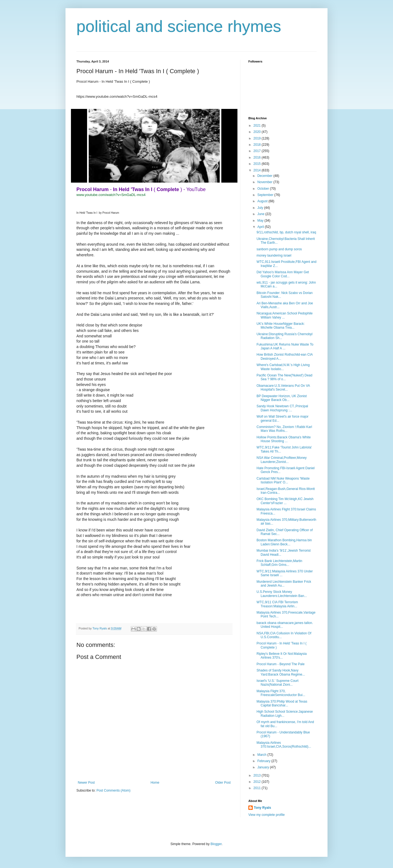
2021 (258, 126)
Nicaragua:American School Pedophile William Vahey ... (285, 315)
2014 (258, 170)
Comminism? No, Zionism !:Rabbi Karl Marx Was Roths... (284, 429)
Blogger (216, 844)
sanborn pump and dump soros (279, 249)
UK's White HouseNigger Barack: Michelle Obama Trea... (281, 326)
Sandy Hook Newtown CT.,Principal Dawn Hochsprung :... (282, 408)
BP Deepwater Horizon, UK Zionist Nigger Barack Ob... (282, 398)
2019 (258, 138)
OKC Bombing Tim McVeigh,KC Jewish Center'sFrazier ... (285, 501)
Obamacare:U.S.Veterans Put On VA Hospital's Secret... (283, 388)
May (261, 221)
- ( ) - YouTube (141, 189)
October (264, 189)
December (265, 176)
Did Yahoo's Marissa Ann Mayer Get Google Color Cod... (283, 274)
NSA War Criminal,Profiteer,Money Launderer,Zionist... (282, 460)
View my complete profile (267, 815)
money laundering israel (274, 255)
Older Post (223, 783)
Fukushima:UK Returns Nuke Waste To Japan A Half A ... (285, 346)
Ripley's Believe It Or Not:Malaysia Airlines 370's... (282, 656)
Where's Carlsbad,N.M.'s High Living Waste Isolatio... (283, 367)
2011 (258, 788)
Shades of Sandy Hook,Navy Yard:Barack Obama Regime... (281, 672)
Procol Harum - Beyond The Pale (281, 664)
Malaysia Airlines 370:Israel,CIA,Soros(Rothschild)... (284, 745)
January (264, 767)
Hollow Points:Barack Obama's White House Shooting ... (284, 439)
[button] (79, 615)
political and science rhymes (179, 26)
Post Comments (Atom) (113, 790)
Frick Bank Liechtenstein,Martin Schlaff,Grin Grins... (279, 563)
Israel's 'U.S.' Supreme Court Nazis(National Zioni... (278, 683)
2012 (258, 782)
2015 (258, 164)
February (264, 761)
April (261, 227)
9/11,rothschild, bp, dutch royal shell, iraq (286, 232)
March (262, 755)
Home (155, 783)
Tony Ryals (262, 808)
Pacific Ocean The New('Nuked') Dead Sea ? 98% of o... (284, 377)
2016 (258, 157)
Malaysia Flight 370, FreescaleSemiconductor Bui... (281, 693)
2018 (258, 145)
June (261, 214)
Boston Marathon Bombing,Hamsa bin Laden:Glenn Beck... (284, 542)
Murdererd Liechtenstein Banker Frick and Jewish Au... (284, 584)
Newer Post (86, 783)
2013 (258, 775)
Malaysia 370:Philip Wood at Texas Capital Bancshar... (282, 703)
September (266, 195)
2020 (258, 132)
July (261, 208)
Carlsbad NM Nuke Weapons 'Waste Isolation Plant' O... (283, 480)
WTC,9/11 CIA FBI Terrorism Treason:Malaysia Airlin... (277, 604)
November (265, 182)
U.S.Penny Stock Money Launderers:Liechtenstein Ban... (282, 594)
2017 (258, 151)
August (263, 201)
